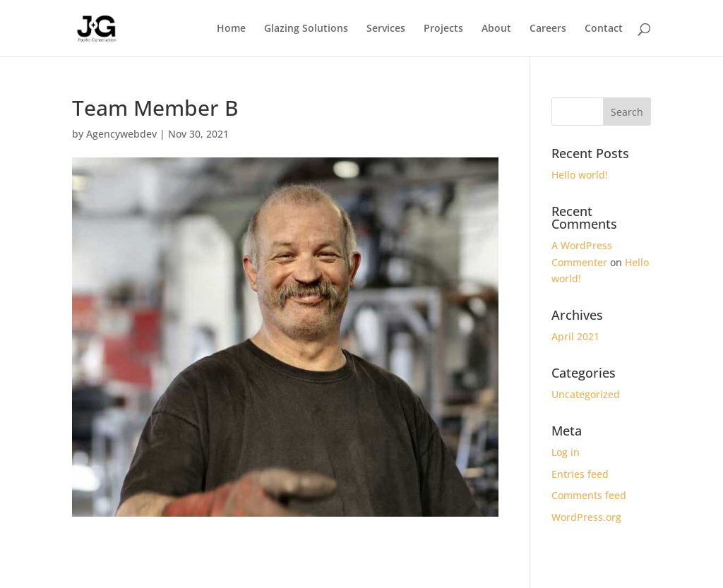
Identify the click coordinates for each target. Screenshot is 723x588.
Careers (548, 29)
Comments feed (589, 495)
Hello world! (580, 175)
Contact (604, 29)
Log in (566, 452)
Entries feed (580, 474)
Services (386, 29)
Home (231, 29)
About (496, 29)
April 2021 (575, 336)
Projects (443, 29)
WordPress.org (586, 517)
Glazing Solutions (306, 29)
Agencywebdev (121, 134)
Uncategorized (586, 394)
